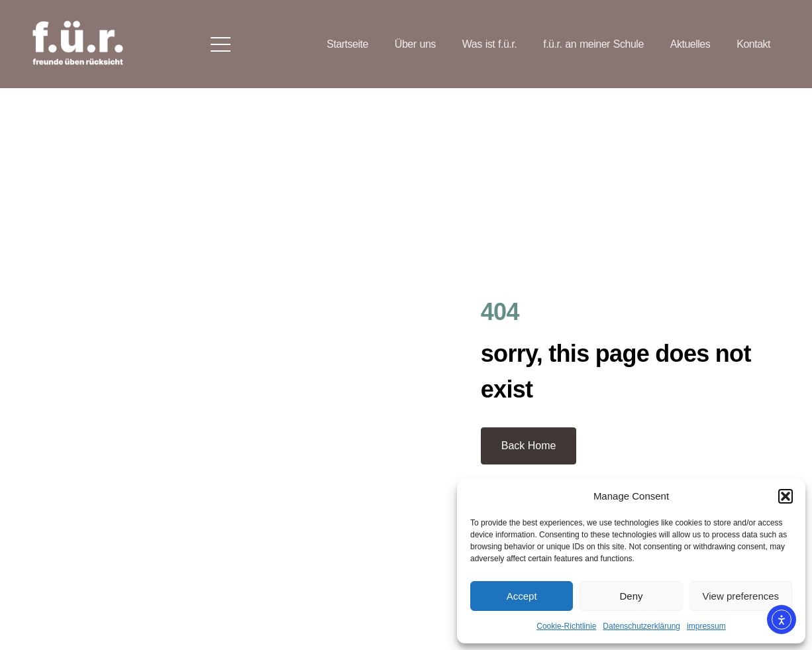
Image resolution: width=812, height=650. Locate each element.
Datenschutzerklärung (641, 626)
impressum (706, 626)
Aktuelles (690, 44)
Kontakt (753, 44)
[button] (786, 496)
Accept (522, 596)
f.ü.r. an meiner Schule (593, 44)
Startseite (347, 44)
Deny (631, 596)
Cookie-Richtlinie (566, 626)
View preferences (741, 596)
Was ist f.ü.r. (489, 44)
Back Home (529, 446)
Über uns (415, 44)
